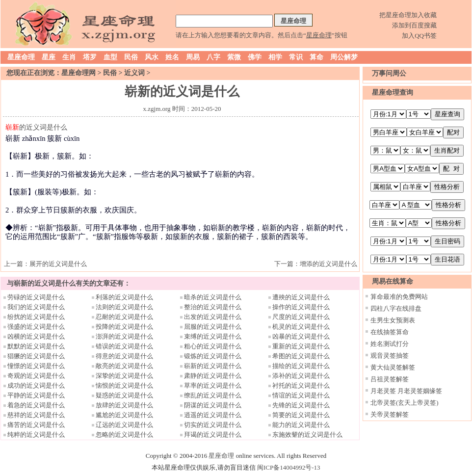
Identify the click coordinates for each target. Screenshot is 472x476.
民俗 (131, 57)
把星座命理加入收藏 (408, 15)
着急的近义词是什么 (36, 405)
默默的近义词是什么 (36, 346)
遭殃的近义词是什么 (301, 297)
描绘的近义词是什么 (301, 366)
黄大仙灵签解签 (393, 367)
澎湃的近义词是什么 (124, 336)
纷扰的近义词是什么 (36, 317)
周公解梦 (344, 57)
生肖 (69, 57)
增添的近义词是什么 (328, 264)
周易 (193, 57)
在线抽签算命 (390, 332)
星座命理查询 (393, 93)
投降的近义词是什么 (124, 327)
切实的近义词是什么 (213, 425)
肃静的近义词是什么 (213, 376)
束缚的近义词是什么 (213, 336)
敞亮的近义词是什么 (124, 366)
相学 (275, 57)
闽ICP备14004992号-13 (289, 467)
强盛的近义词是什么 (36, 327)
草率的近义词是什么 (213, 385)
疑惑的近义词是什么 (124, 395)
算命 (316, 57)
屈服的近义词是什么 (213, 327)
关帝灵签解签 (390, 414)
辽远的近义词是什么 (124, 425)
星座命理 (21, 57)
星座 (49, 57)
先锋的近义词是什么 (301, 405)
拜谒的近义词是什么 (213, 435)
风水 (152, 57)
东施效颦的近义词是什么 (307, 435)
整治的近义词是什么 (213, 307)
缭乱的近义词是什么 (213, 395)
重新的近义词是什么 (301, 346)
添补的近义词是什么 (301, 376)
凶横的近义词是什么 (36, 336)
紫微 (234, 57)
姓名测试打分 (390, 344)
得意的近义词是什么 (124, 356)
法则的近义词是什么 (124, 307)
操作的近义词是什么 (301, 307)
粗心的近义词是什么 (213, 346)
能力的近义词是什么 (301, 425)
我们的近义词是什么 (36, 307)
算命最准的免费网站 (399, 297)
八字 (213, 57)
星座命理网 (79, 73)
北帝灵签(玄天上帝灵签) (405, 403)
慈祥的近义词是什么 (36, 415)
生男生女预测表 (393, 320)
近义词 (134, 73)
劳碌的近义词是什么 (36, 297)
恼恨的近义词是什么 (124, 385)
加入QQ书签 (419, 36)
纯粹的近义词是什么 (36, 435)
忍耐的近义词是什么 (124, 317)
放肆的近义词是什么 (124, 405)
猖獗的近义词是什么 (36, 356)
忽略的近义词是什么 (124, 435)
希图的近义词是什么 (301, 356)
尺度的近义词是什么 (301, 317)
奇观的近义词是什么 (36, 376)
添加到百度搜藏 (414, 25)
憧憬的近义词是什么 (36, 366)
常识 (296, 57)
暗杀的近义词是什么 (213, 297)
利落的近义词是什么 (124, 297)
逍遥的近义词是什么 (213, 415)
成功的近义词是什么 (36, 385)
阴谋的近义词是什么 (213, 405)
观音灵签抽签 (390, 356)
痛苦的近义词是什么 (36, 425)
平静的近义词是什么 (36, 395)
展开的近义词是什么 (58, 264)
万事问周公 (389, 73)
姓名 (172, 57)
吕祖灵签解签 (390, 379)
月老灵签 (383, 391)
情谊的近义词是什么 (301, 395)
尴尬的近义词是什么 (124, 415)
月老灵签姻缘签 (420, 391)
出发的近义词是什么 (213, 317)
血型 (110, 57)
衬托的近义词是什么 (301, 385)
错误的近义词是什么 (124, 346)
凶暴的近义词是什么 (301, 336)
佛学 (255, 57)
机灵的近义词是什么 (301, 327)
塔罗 (90, 57)
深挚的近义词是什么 (124, 376)
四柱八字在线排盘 (396, 308)
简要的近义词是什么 (301, 415)
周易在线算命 (393, 281)
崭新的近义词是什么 (213, 366)
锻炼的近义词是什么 (213, 356)
